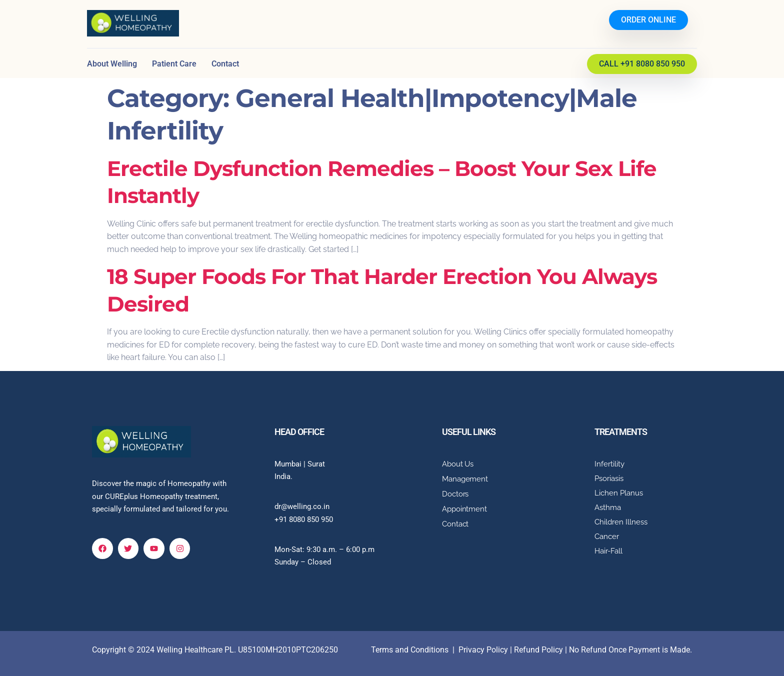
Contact (225, 64)
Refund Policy (538, 650)
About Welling (112, 64)
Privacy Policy (483, 650)
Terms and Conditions (410, 650)
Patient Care (174, 64)
